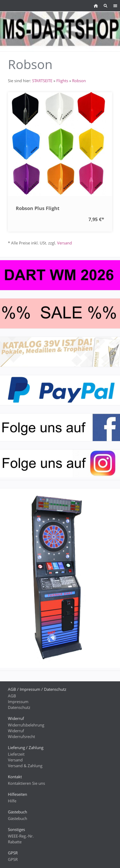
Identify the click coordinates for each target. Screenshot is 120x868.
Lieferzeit (16, 754)
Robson (79, 81)
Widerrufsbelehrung (26, 725)
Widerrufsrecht (21, 736)
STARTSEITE (42, 81)
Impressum (18, 702)
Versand (64, 243)
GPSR (13, 859)
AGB (12, 696)
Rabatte (15, 842)
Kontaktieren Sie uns (26, 783)
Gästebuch (17, 818)
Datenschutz (19, 707)
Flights (62, 81)
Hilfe (12, 801)
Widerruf (16, 731)
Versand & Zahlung (25, 766)
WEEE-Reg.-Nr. (21, 836)
